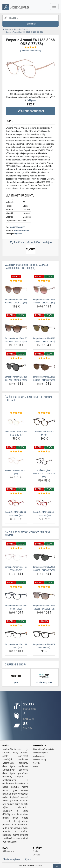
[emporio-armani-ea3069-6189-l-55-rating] (16, 587)
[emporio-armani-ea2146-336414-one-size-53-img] (44, 290)
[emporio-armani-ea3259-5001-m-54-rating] (44, 626)
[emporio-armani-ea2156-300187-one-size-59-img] (44, 557)
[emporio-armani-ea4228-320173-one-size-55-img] (44, 328)
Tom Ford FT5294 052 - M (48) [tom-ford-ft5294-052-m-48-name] (44, 433)
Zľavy (35, 766)
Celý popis (32, 100)
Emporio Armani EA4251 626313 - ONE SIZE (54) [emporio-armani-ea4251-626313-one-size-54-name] (16, 301)
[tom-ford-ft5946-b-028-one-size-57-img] (16, 422)
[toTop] (57, 866)
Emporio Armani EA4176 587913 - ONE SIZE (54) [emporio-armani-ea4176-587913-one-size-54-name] (16, 340)
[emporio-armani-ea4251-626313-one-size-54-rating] (16, 281)
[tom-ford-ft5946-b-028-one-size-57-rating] (16, 413)
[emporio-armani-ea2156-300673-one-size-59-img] (44, 367)
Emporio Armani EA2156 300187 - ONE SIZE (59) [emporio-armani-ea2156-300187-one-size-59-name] (44, 569)
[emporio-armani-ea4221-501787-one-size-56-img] (16, 367)
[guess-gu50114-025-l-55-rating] (16, 452)
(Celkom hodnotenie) (31, 51)
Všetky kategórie (40, 753)
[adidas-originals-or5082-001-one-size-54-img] (44, 461)
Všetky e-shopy (40, 760)
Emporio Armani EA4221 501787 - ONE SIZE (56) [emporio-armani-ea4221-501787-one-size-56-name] (16, 378)
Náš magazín (8, 851)
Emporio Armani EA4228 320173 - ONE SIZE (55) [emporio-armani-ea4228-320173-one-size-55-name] (44, 340)
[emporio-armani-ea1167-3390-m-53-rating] (16, 548)
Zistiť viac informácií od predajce (30, 248)
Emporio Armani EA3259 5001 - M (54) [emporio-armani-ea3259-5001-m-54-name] (44, 646)
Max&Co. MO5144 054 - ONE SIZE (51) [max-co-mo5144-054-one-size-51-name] (16, 514)
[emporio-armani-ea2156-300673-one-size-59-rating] (44, 358)
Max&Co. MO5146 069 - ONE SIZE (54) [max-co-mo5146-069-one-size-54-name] (44, 514)
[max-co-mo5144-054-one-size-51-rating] (16, 494)
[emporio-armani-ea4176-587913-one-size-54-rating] (16, 320)
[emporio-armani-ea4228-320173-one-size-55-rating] (44, 320)
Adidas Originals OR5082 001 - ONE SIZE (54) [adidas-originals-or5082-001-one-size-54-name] (44, 473)
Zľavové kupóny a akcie (43, 749)
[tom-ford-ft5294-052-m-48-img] (44, 422)
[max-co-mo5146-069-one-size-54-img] (44, 502)
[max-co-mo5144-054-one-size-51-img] (16, 502)
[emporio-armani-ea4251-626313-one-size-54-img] (16, 290)
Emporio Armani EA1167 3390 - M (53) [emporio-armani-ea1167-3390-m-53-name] (16, 569)
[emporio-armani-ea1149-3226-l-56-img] (16, 635)
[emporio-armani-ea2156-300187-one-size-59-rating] (44, 548)
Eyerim (18, 234)
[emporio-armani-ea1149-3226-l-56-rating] (16, 626)
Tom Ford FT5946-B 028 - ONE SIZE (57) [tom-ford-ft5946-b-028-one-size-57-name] (16, 433)
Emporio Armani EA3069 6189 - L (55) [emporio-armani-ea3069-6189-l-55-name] (16, 607)
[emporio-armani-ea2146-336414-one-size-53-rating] (44, 281)
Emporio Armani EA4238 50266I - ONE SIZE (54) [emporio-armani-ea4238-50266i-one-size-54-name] (44, 607)
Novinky (37, 763)
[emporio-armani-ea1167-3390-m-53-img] (16, 557)
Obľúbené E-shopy (16, 665)
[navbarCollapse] (54, 7)
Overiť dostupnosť (30, 111)
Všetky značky (39, 756)
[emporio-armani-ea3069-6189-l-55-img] (16, 596)
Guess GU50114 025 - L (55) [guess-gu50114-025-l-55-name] (16, 472)
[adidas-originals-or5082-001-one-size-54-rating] (44, 452)
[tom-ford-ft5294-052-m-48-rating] (44, 413)
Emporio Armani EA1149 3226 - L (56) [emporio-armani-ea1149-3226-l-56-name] (16, 646)
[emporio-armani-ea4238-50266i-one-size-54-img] (44, 596)
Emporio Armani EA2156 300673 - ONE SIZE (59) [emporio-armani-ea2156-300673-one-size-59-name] (44, 378)
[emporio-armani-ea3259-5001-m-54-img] (44, 635)
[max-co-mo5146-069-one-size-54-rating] (44, 494)
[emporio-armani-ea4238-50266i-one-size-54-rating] (44, 587)
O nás (36, 851)
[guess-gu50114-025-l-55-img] (16, 461)
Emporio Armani (21, 231)
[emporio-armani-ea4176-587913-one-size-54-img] (16, 328)
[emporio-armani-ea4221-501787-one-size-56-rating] (16, 358)
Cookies (37, 855)
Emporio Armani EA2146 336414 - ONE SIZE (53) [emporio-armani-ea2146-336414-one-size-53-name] (44, 301)
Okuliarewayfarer (11, 859)
